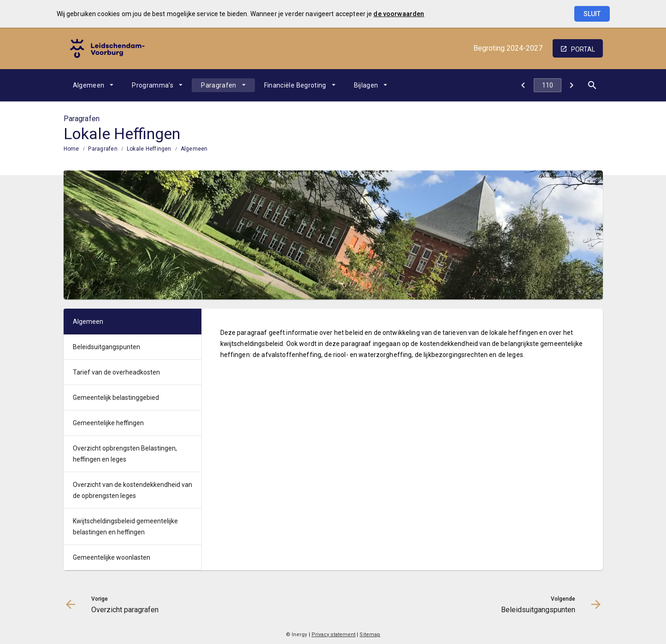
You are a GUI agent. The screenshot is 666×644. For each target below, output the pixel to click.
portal (583, 49)
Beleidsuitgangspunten (106, 347)
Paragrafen (219, 85)
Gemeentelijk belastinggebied (116, 398)
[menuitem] (93, 85)
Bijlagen (366, 85)
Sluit (592, 14)
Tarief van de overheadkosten (116, 372)
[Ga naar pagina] (548, 85)
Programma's (153, 85)
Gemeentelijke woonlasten (112, 557)
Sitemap (370, 635)
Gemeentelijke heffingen (108, 423)
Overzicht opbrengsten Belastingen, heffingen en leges (125, 454)
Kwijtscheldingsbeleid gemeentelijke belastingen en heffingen (125, 527)
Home (71, 149)
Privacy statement (334, 635)
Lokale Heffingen (149, 149)
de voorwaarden (399, 14)
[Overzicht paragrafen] (523, 85)
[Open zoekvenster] (592, 85)
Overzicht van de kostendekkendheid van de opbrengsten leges (133, 490)
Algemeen (89, 85)
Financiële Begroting (295, 85)
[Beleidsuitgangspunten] (572, 85)
